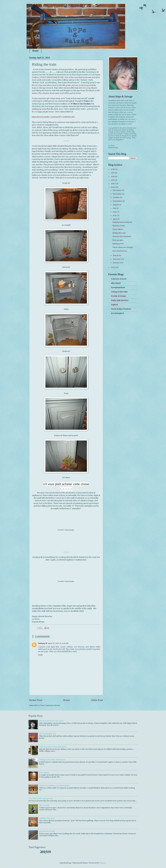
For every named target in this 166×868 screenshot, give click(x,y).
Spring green (118, 244)
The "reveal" (44, 805)
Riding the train (119, 233)
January (116, 263)
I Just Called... (118, 229)
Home (35, 51)
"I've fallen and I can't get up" (41, 798)
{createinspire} (117, 313)
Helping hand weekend (122, 222)
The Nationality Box (48, 734)
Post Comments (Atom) (50, 705)
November (117, 194)
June (115, 212)
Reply (41, 655)
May (115, 216)
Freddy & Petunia (118, 296)
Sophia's (114, 305)
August (116, 205)
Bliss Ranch (116, 283)
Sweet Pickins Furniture (121, 309)
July (115, 208)
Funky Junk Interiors (120, 300)
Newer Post (36, 700)
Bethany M (43, 643)
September (118, 201)
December (117, 190)
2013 (113, 187)
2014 (113, 184)
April (115, 219)
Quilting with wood (47, 818)
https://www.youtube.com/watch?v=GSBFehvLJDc (53, 117)
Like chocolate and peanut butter (53, 747)
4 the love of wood (119, 279)
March (116, 255)
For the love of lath (47, 831)
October (116, 197)
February (117, 259)
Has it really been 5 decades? (51, 721)
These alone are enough (123, 247)
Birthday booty (119, 226)
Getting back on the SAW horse (52, 760)
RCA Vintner (44, 773)
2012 (113, 267)
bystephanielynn (118, 287)
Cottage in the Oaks (119, 292)
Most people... (118, 240)
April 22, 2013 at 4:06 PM (58, 643)
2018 (113, 169)
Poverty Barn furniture (122, 236)
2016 (113, 176)
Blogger (103, 863)
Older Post (97, 700)
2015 (113, 180)
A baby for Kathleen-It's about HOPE (54, 786)
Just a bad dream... (120, 251)
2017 (113, 173)
